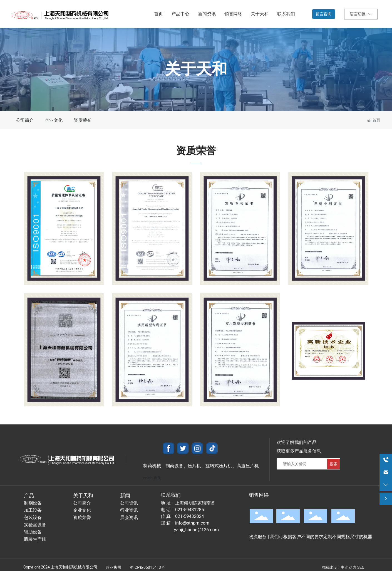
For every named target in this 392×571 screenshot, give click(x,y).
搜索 (334, 464)
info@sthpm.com (192, 523)
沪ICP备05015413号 (147, 567)
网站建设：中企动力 (339, 567)
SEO (361, 567)
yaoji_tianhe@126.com (196, 530)
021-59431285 (189, 510)
